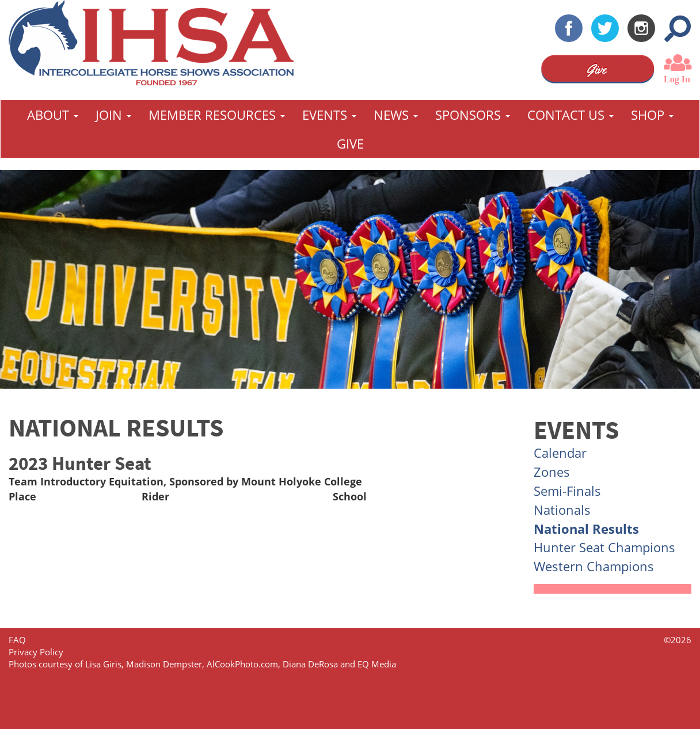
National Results (586, 529)
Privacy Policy (36, 652)
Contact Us (570, 115)
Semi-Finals (567, 491)
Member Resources (217, 115)
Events (329, 115)
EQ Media (377, 664)
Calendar (560, 453)
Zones (552, 472)
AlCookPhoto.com (242, 664)
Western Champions (594, 566)
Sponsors (473, 115)
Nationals (562, 510)
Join (113, 115)
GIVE (350, 143)
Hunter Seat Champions (604, 547)
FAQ (17, 640)
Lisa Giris (103, 664)
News (396, 115)
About (53, 115)
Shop (652, 115)
